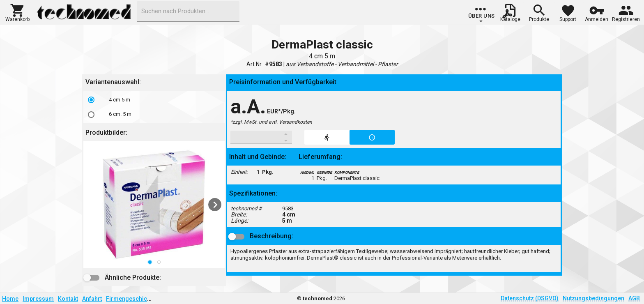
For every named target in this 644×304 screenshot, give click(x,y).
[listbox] (154, 107)
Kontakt (68, 299)
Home (10, 299)
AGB (634, 298)
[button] (17, 12)
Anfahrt (92, 299)
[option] (154, 100)
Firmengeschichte (131, 299)
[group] (482, 14)
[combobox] (188, 12)
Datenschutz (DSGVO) (530, 298)
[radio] (91, 100)
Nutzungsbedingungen (593, 298)
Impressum (38, 299)
